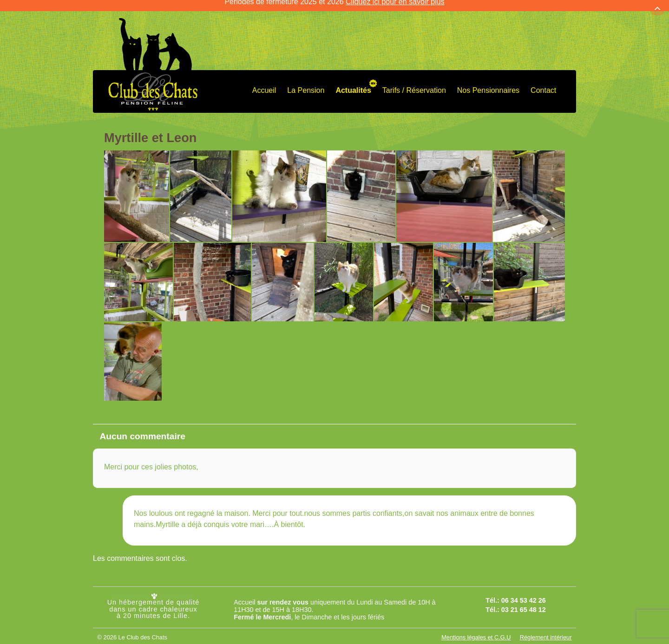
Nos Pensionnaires (488, 83)
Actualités (353, 83)
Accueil (264, 83)
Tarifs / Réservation (414, 83)
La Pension (306, 83)
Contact (543, 83)
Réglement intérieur (546, 629)
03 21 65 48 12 (524, 602)
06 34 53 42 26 (524, 592)
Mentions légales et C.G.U (476, 629)
